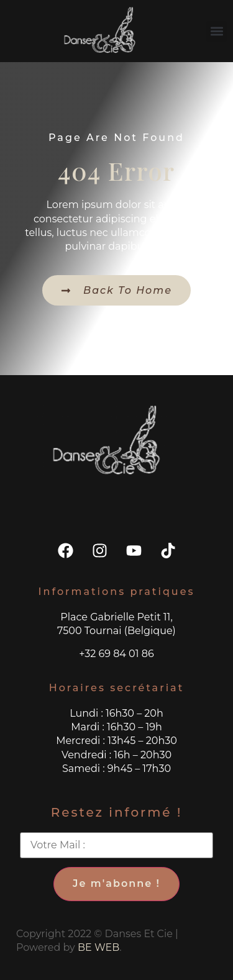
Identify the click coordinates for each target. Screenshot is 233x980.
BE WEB (98, 947)
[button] (217, 31)
